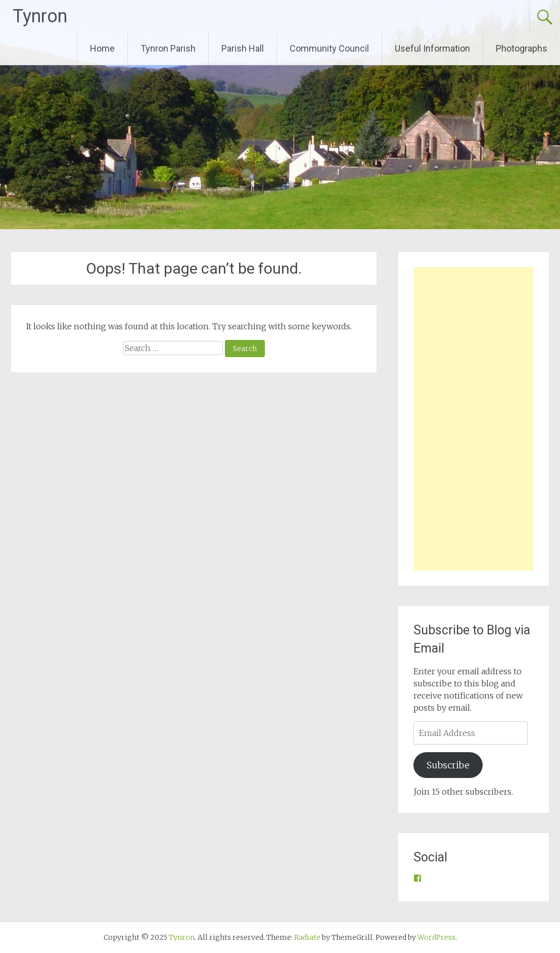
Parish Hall (243, 48)
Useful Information (432, 48)
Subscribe (448, 765)
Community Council (329, 48)
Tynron (40, 16)
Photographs (522, 48)
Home (102, 48)
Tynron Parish (168, 48)
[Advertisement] (474, 419)
